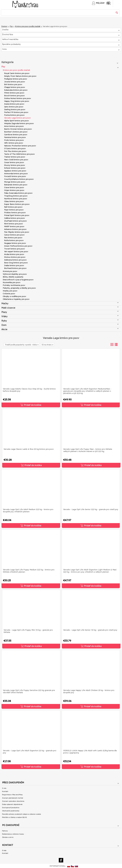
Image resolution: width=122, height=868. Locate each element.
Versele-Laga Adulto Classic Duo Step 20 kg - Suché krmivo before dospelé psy (29, 390)
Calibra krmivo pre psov (14, 218)
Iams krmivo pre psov (14, 107)
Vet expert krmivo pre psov (16, 251)
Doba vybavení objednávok (12, 804)
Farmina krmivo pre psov (15, 137)
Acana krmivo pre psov (14, 104)
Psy (60, 67)
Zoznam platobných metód (13, 798)
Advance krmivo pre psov (15, 229)
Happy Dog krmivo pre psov (17, 101)
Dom (60, 325)
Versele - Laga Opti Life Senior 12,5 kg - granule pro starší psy (91, 509)
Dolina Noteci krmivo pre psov (18, 98)
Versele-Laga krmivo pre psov (17, 118)
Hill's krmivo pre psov (14, 143)
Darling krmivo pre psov (15, 109)
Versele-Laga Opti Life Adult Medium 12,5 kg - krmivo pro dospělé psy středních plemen (28, 510)
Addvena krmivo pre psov (15, 260)
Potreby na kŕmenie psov (14, 285)
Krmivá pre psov (10, 271)
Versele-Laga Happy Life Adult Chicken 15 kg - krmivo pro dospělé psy (89, 691)
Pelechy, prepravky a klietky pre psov (19, 288)
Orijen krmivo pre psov (14, 190)
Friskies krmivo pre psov (15, 212)
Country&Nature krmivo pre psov (19, 179)
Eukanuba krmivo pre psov (16, 90)
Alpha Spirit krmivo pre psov (17, 121)
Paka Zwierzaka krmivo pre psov (18, 193)
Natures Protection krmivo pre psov (20, 146)
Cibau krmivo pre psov (14, 201)
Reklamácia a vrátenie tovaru (13, 834)
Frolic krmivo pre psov (14, 140)
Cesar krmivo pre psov (14, 162)
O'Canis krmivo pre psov (15, 148)
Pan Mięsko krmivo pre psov (17, 232)
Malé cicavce (60, 308)
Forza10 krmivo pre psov (15, 176)
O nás (4, 788)
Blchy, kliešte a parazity (13, 277)
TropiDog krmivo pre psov (16, 196)
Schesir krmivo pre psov (15, 168)
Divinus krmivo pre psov (15, 257)
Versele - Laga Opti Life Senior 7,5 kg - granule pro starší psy (90, 630)
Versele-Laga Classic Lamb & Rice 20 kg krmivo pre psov (29, 449)
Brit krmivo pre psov (13, 84)
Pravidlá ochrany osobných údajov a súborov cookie (22, 814)
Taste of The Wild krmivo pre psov (19, 154)
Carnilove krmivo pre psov (16, 135)
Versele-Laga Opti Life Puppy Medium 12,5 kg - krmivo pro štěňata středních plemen (29, 571)
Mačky (60, 303)
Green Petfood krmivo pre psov (18, 246)
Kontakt (5, 791)
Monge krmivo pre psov (15, 182)
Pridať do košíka (31, 405)
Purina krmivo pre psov (14, 115)
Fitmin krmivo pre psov (14, 93)
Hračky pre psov (10, 291)
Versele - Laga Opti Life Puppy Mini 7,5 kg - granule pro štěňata (28, 631)
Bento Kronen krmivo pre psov (18, 129)
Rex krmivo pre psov (13, 238)
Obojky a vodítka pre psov (14, 296)
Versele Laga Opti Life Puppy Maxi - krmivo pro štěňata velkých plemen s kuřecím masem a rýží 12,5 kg (88, 450)
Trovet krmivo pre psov (14, 249)
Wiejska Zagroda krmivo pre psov (19, 123)
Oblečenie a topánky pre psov (16, 299)
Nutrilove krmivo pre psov (16, 199)
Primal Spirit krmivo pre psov (17, 215)
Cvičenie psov (9, 294)
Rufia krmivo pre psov (14, 240)
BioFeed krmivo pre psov (15, 268)
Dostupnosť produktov (11, 808)
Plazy (60, 312)
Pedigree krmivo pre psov (16, 79)
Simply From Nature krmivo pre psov (20, 76)
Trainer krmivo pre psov (15, 157)
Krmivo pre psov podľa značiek (16, 70)
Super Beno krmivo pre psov (17, 204)
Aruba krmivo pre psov (14, 254)
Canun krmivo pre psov (14, 235)
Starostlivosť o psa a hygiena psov (18, 280)
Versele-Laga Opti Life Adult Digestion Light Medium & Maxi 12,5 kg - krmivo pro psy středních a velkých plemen (90, 571)
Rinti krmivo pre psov (14, 224)
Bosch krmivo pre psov (14, 96)
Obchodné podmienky (11, 811)
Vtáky (60, 316)
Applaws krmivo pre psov (15, 171)
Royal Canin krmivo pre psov (17, 73)
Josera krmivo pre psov (15, 82)
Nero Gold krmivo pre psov (16, 160)
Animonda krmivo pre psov (16, 173)
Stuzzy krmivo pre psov (15, 165)
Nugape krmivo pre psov (15, 243)
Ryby (60, 321)
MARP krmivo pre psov (14, 226)
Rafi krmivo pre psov (13, 207)
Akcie (60, 329)
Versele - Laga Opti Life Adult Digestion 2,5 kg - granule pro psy (30, 752)
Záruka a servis (8, 837)
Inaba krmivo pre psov (14, 265)
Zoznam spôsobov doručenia (13, 801)
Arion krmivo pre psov (14, 126)
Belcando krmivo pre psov (16, 185)
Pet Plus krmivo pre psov (15, 151)
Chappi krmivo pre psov (15, 87)
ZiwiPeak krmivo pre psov (15, 221)
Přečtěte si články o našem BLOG (14, 817)
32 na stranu (47, 345)
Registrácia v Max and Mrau (12, 795)
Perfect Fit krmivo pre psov (16, 112)
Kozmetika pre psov (12, 282)
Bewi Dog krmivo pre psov (16, 263)
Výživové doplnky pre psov (15, 274)
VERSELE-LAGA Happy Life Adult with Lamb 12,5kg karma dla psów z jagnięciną (90, 752)
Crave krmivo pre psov (14, 187)
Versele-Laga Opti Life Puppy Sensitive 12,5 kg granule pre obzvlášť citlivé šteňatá (29, 691)
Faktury (5, 831)
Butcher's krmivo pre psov (16, 132)
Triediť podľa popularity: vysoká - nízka (22, 345)
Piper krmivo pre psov (14, 210)
